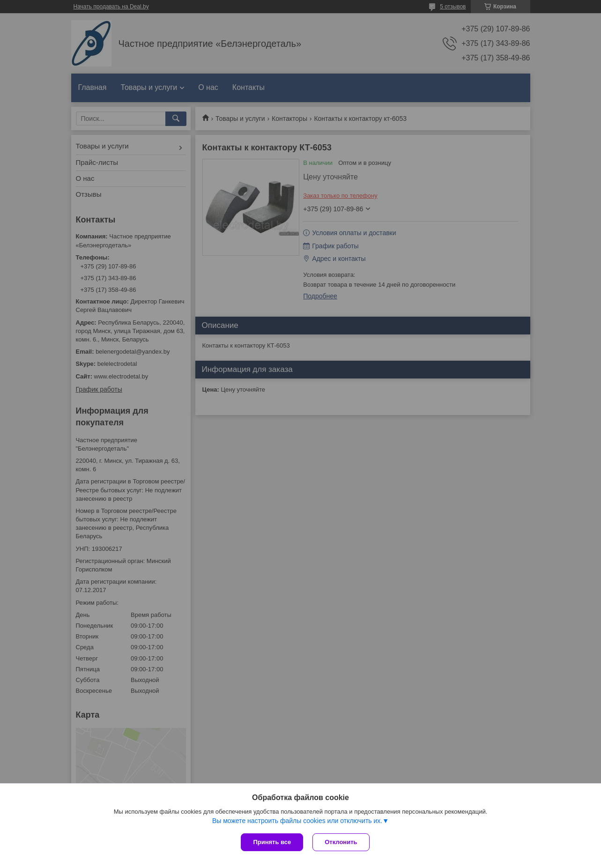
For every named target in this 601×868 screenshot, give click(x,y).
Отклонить (341, 842)
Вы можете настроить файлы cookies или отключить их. (297, 821)
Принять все (272, 842)
